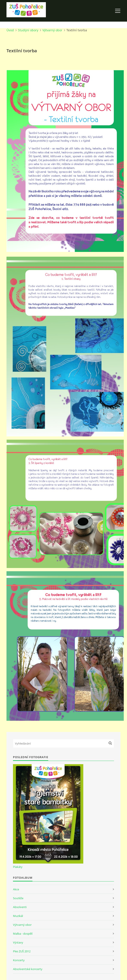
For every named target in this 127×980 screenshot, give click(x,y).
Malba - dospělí (23, 934)
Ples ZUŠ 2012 (22, 951)
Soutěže (18, 898)
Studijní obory (28, 30)
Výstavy (18, 942)
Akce (16, 889)
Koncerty (19, 960)
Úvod (10, 30)
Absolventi (20, 907)
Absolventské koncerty (28, 969)
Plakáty (18, 867)
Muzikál (18, 916)
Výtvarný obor (52, 30)
